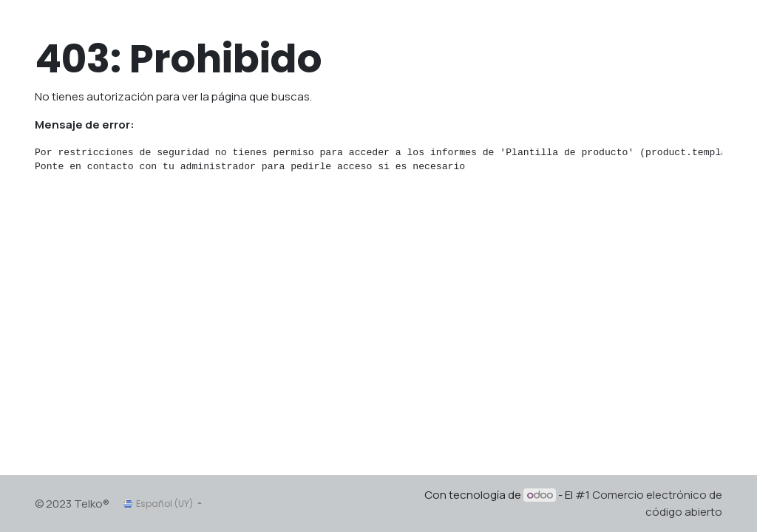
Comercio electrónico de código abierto (657, 503)
